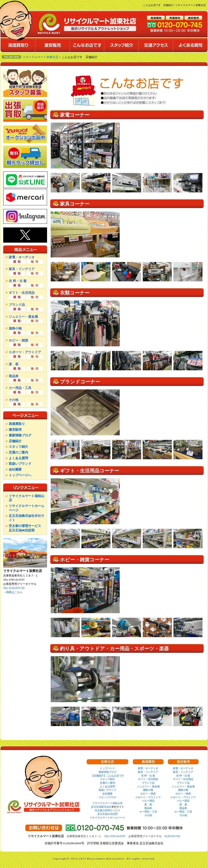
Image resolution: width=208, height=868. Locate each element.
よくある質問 (18, 458)
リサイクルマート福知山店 (107, 803)
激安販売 (15, 430)
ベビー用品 (148, 801)
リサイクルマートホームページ (107, 818)
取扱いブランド (20, 464)
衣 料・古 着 (148, 776)
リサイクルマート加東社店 (40, 57)
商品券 (148, 808)
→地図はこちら (13, 592)
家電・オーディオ (148, 768)
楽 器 (148, 804)
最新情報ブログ (20, 435)
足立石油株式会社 (22, 516)
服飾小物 (148, 790)
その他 (148, 815)
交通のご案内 (18, 452)
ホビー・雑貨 (148, 794)
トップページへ (20, 475)
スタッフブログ (108, 797)
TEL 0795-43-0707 (115, 836)
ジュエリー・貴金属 (148, 786)
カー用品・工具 (148, 812)
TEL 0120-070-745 (14, 588)
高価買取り (17, 424)
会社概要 (15, 469)
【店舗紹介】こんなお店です (108, 776)
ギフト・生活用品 (148, 779)
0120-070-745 (172, 836)
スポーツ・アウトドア (148, 797)
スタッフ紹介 (18, 447)
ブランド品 (148, 783)
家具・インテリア (148, 772)
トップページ (107, 768)
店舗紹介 (15, 441)
